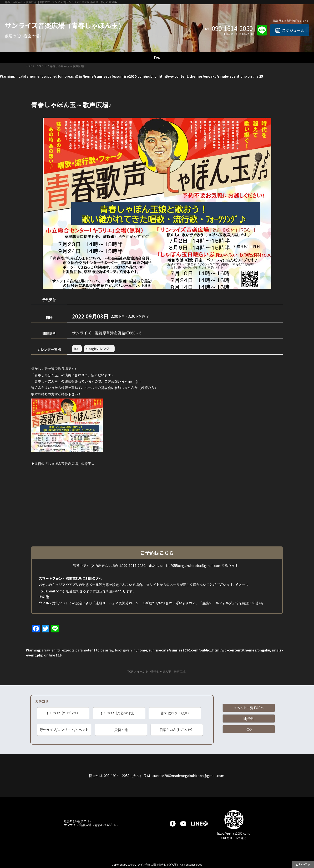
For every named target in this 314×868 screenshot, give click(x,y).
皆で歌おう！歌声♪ (175, 713)
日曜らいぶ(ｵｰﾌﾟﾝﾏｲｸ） (177, 730)
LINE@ (199, 824)
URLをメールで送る (234, 838)
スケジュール (293, 30)
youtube (183, 824)
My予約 (249, 718)
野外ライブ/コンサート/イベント (64, 730)
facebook (173, 824)
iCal (77, 349)
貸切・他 (121, 730)
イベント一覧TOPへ (249, 708)
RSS (249, 729)
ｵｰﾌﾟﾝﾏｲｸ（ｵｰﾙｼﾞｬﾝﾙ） (63, 713)
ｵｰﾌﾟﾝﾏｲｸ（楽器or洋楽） (119, 713)
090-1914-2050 (232, 28)
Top (157, 57)
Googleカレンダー (99, 349)
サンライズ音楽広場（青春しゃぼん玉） (65, 25)
